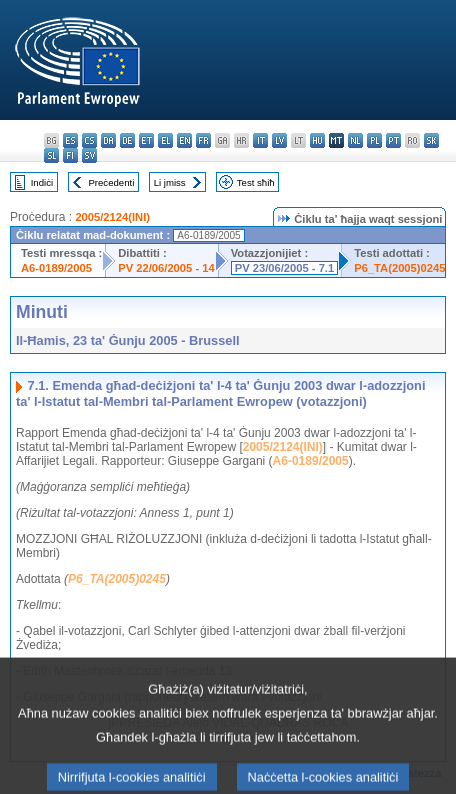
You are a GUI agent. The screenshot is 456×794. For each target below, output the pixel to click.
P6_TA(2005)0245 (399, 268)
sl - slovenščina (51, 155)
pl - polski (374, 140)
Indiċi (42, 182)
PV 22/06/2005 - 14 (166, 268)
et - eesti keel (146, 140)
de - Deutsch (127, 140)
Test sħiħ (256, 182)
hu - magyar (317, 140)
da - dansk (108, 140)
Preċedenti (111, 182)
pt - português (393, 140)
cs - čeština (89, 140)
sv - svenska (89, 155)
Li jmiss (170, 182)
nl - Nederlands (355, 140)
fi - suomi (70, 155)
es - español (70, 140)
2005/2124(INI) (112, 217)
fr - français (203, 140)
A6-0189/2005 (56, 268)
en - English (184, 140)
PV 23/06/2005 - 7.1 (285, 268)
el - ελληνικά (165, 140)
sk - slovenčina (431, 140)
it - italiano (260, 140)
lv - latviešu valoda (279, 140)
